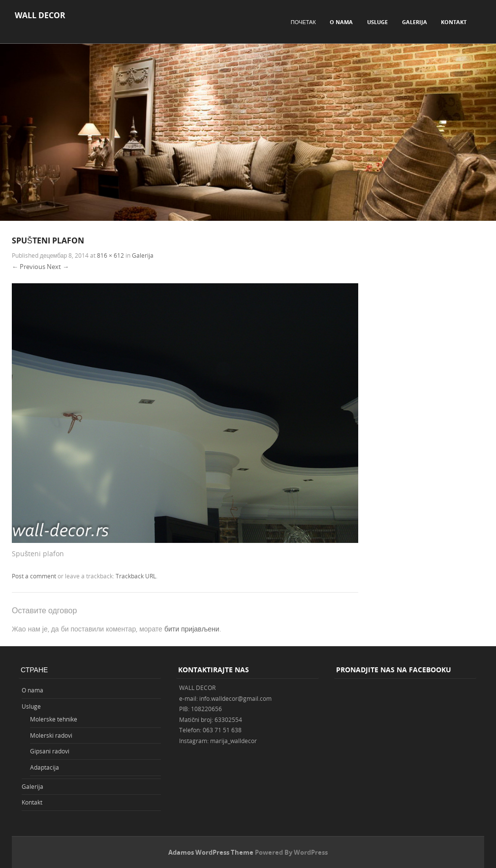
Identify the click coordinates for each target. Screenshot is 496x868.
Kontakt (454, 22)
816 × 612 (110, 255)
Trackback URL (136, 576)
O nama (341, 22)
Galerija (415, 22)
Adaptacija (45, 767)
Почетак (303, 22)
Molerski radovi (51, 735)
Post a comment (34, 576)
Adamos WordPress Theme (211, 852)
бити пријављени (192, 629)
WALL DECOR (40, 15)
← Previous (29, 267)
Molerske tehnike (54, 719)
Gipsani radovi (50, 751)
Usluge (377, 22)
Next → (58, 267)
